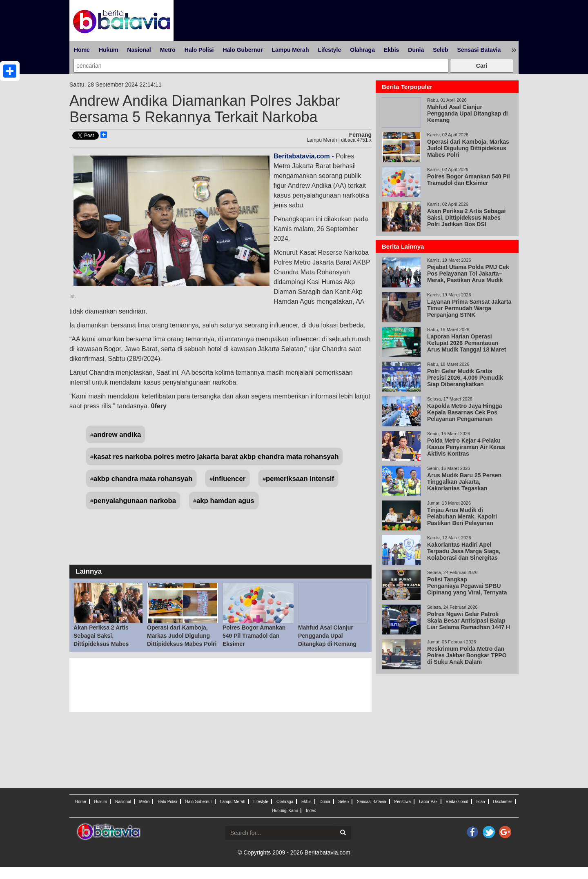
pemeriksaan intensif (300, 479)
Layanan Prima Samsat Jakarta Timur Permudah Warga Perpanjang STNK (469, 308)
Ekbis (391, 50)
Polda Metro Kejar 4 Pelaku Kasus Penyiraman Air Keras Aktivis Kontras (466, 447)
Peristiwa (403, 802)
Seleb (440, 50)
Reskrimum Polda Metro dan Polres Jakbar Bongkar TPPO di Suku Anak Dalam (467, 655)
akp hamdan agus (225, 501)
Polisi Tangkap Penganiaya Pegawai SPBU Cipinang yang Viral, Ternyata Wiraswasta (467, 589)
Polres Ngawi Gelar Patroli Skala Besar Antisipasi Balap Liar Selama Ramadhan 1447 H (469, 621)
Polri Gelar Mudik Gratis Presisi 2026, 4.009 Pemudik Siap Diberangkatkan (465, 378)
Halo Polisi (199, 50)
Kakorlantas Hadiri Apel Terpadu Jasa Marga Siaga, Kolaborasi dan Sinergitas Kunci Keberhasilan (464, 554)
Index (311, 811)
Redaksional (457, 802)
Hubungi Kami (285, 811)
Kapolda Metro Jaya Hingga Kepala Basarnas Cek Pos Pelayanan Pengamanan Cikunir (465, 416)
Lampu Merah (290, 50)
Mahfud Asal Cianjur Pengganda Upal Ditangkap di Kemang (327, 636)
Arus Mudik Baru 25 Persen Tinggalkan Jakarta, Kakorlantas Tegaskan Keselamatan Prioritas (464, 485)
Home (82, 50)
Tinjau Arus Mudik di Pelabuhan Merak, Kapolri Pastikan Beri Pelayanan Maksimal (462, 520)
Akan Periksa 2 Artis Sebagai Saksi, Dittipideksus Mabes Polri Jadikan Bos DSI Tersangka (103, 644)
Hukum (108, 50)
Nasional (139, 50)
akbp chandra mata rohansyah (143, 479)
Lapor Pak (428, 802)
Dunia (416, 50)
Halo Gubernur (243, 50)
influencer (229, 479)
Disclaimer (502, 802)
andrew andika (117, 435)
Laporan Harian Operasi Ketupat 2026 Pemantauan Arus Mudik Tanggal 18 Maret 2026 (467, 346)
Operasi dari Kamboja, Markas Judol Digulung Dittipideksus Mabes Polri (182, 636)
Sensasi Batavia (479, 50)
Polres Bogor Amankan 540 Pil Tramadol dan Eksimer (254, 636)
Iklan (480, 802)
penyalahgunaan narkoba (135, 501)
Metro (168, 50)
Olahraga (362, 50)
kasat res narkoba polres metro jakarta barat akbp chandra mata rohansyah (216, 457)
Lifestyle (329, 50)
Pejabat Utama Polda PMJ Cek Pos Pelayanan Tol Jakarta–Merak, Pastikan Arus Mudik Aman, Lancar (468, 277)
